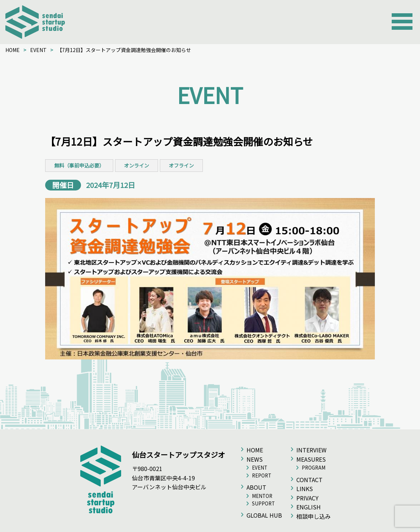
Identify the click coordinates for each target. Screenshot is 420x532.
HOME (13, 50)
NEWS (255, 459)
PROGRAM (314, 468)
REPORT (262, 475)
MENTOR (262, 496)
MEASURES (311, 459)
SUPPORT (263, 503)
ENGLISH (309, 507)
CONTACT (309, 480)
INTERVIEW (311, 450)
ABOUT (256, 487)
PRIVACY (307, 498)
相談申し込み (314, 516)
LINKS (305, 489)
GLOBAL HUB (264, 515)
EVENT (38, 50)
